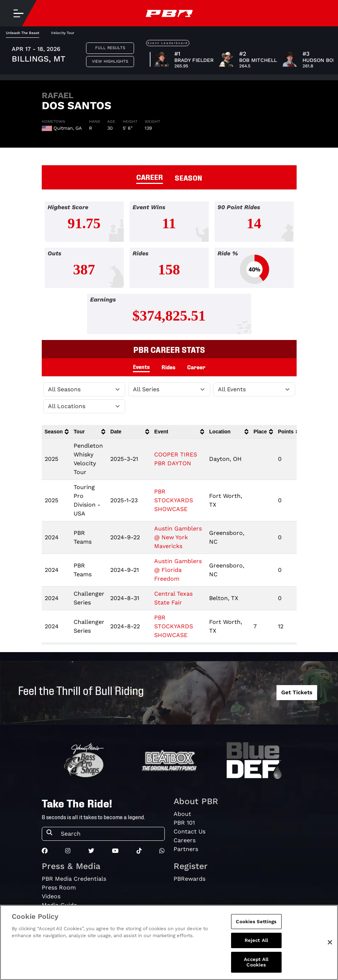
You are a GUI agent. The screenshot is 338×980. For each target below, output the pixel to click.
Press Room (59, 887)
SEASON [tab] (188, 177)
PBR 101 (184, 823)
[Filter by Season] (84, 389)
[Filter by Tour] (169, 389)
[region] (169, 942)
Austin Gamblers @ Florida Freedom (178, 570)
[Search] (110, 834)
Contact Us (190, 831)
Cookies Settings (256, 922)
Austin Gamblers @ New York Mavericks (178, 537)
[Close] (330, 942)
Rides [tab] (168, 367)
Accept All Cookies (256, 962)
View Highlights (110, 61)
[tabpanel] (169, 271)
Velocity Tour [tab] (63, 33)
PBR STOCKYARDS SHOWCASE (174, 500)
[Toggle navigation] (18, 13)
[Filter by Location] (84, 406)
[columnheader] (56, 432)
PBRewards (190, 879)
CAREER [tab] (150, 177)
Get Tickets (297, 692)
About (182, 814)
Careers (185, 840)
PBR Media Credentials (74, 879)
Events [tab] (141, 366)
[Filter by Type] (254, 389)
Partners (186, 849)
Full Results (110, 48)
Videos (51, 896)
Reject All (256, 940)
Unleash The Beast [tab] (23, 33)
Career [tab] (196, 367)
